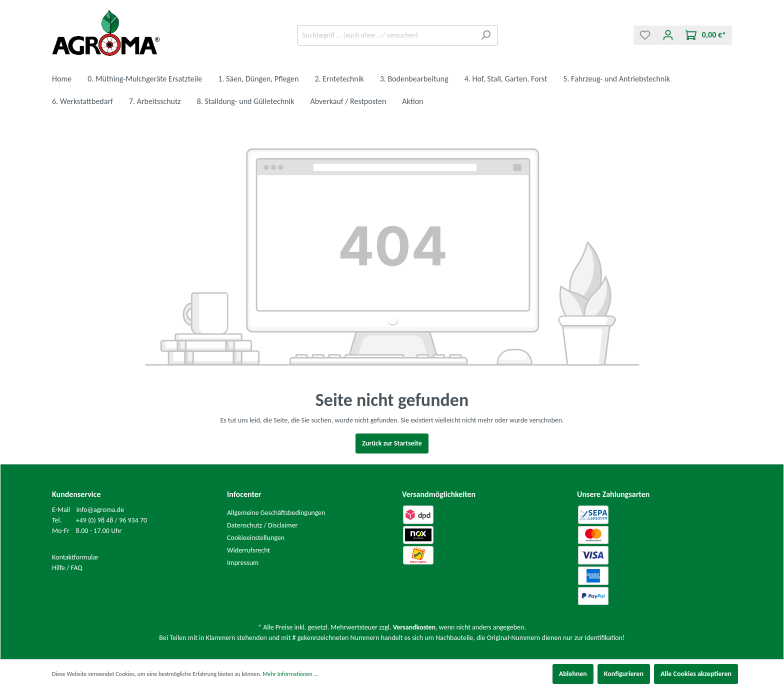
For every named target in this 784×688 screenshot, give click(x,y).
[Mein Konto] (668, 35)
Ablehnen (573, 674)
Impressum (243, 563)
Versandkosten (414, 627)
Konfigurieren (624, 674)
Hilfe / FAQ (67, 568)
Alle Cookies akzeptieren (696, 674)
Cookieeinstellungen (256, 538)
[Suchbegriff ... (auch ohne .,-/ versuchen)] (386, 35)
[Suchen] (486, 35)
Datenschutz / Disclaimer (262, 525)
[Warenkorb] (706, 35)
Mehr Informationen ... (290, 674)
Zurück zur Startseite (392, 443)
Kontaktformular (75, 557)
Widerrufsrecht (248, 550)
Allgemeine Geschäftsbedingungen (276, 513)
